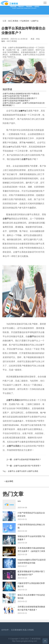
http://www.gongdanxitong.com (24, 641)
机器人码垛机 (28, 630)
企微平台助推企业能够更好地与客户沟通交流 (21, 94)
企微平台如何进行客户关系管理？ (16, 96)
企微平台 (35, 21)
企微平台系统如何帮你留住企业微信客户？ (20, 98)
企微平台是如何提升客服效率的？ (16, 101)
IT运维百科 (25, 21)
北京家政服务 (16, 630)
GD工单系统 (13, 21)
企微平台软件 (21, 471)
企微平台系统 (33, 471)
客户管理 (27, 143)
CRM (17, 425)
